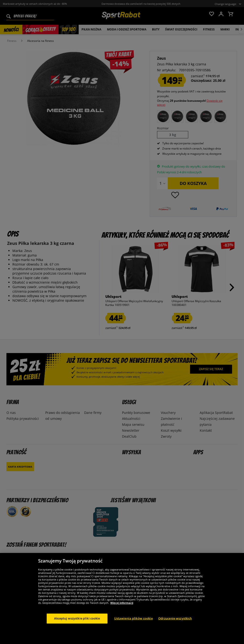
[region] (122, 598)
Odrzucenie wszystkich (175, 618)
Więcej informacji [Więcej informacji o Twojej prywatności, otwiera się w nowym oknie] (122, 603)
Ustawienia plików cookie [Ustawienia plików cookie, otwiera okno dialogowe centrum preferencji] (133, 618)
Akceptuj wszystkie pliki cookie (77, 618)
